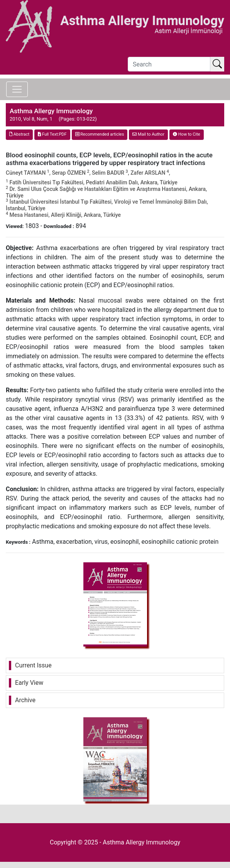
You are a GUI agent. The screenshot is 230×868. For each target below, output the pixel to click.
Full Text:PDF (52, 134)
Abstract (19, 134)
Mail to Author (148, 134)
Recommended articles (100, 134)
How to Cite (187, 134)
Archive (25, 700)
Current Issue (33, 665)
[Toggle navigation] (17, 89)
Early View (29, 683)
